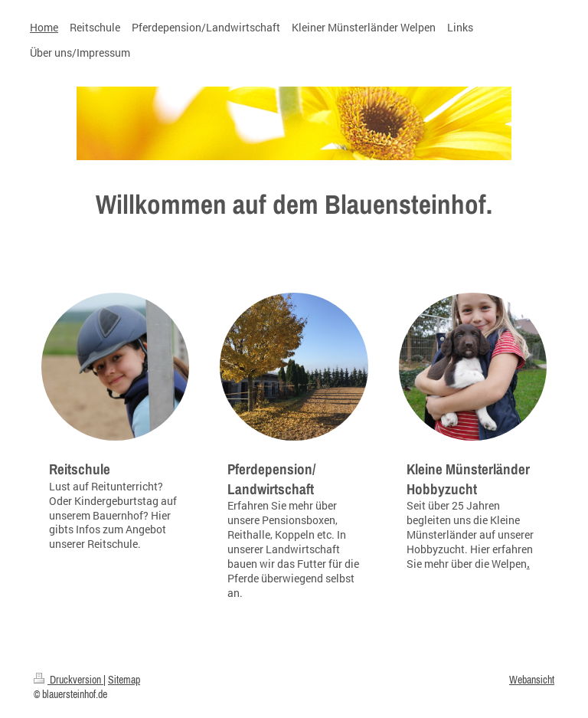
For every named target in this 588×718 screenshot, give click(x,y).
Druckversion (69, 680)
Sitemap (124, 680)
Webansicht (532, 680)
